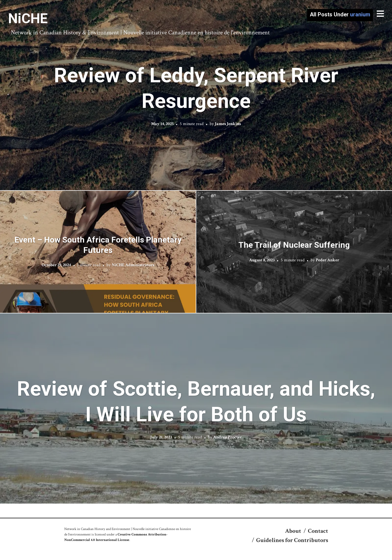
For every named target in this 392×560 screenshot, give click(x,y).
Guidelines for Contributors (292, 540)
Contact (318, 531)
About (293, 531)
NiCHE (28, 19)
